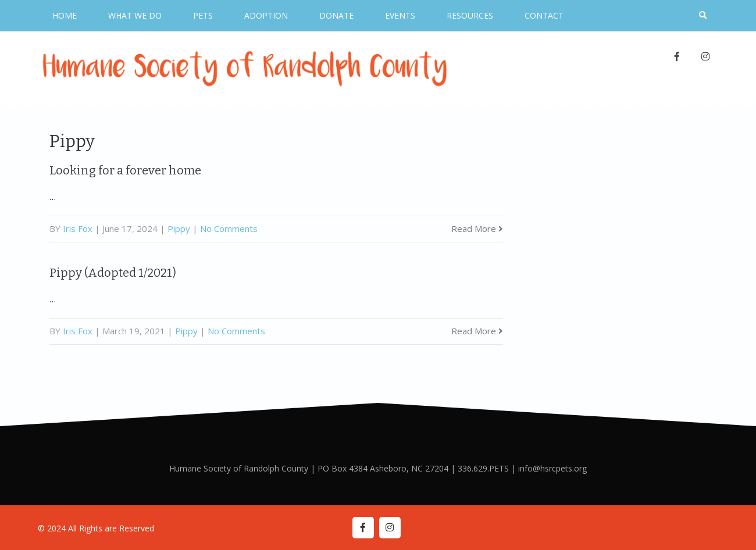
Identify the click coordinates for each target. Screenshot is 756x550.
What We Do (135, 15)
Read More (477, 228)
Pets (203, 15)
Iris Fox (78, 228)
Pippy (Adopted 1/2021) (113, 273)
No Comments (229, 228)
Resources (470, 15)
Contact (544, 15)
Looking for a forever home (125, 170)
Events (400, 15)
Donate (336, 15)
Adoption (266, 15)
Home (65, 15)
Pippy (179, 228)
